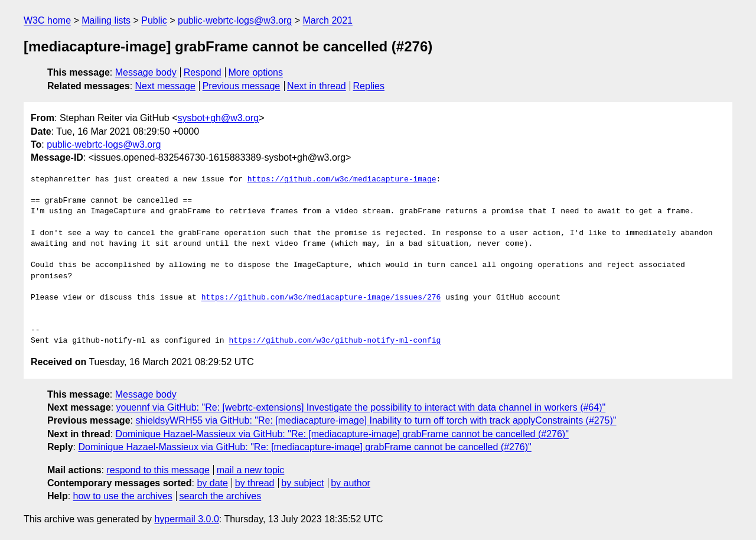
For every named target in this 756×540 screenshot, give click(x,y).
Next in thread (317, 86)
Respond (203, 72)
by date (212, 483)
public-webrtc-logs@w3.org (235, 20)
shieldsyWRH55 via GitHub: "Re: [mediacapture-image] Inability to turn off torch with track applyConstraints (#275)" (376, 420)
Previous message (242, 86)
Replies (369, 86)
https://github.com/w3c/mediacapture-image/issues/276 (321, 298)
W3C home (47, 20)
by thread (255, 483)
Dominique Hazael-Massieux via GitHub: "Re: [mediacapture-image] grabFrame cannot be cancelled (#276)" (342, 434)
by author (351, 483)
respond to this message (158, 470)
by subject (302, 483)
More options (256, 72)
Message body (146, 72)
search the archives (221, 496)
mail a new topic (251, 470)
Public (154, 20)
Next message (165, 86)
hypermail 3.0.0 (186, 519)
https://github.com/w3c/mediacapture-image (342, 180)
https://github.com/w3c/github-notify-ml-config (335, 341)
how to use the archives (123, 496)
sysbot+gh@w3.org (219, 118)
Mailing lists (106, 20)
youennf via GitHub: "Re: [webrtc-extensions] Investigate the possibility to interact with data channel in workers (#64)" (361, 407)
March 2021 (328, 20)
